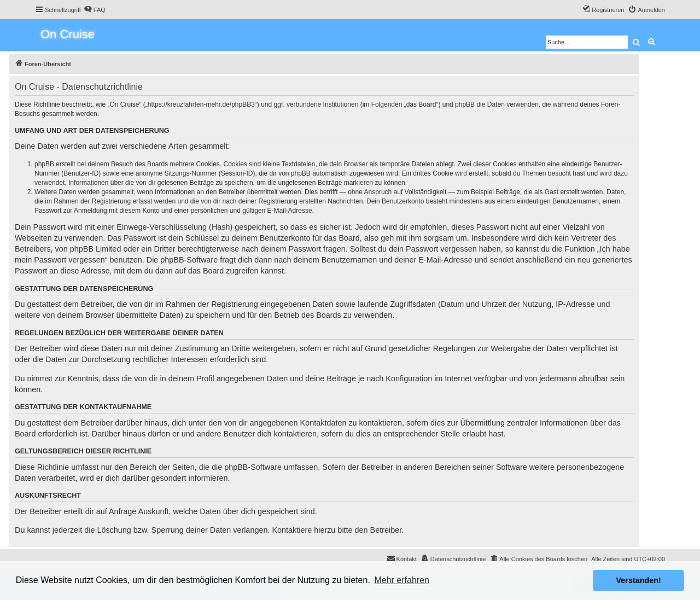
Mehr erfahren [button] (402, 580)
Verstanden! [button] (639, 580)
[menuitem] (95, 10)
